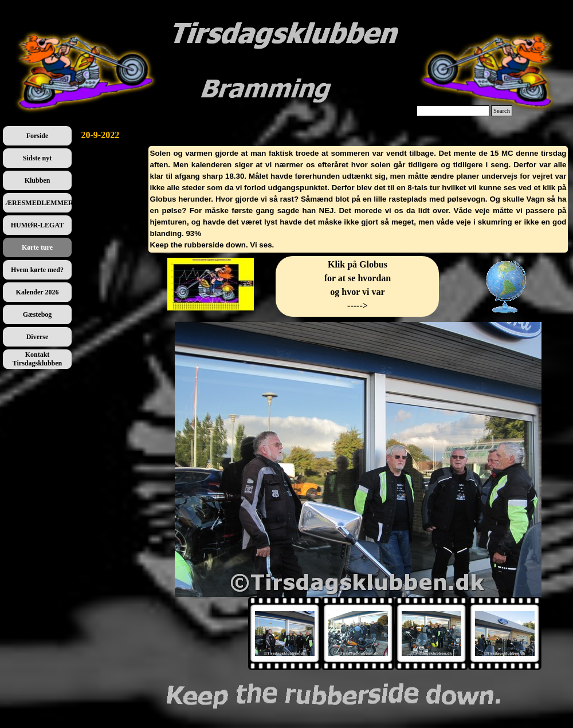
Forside (38, 136)
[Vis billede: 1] (285, 633)
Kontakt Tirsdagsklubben (38, 359)
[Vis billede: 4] (505, 633)
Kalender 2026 (38, 292)
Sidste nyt (37, 158)
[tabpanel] (358, 199)
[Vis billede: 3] (431, 633)
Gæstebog (38, 314)
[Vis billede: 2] (358, 633)
